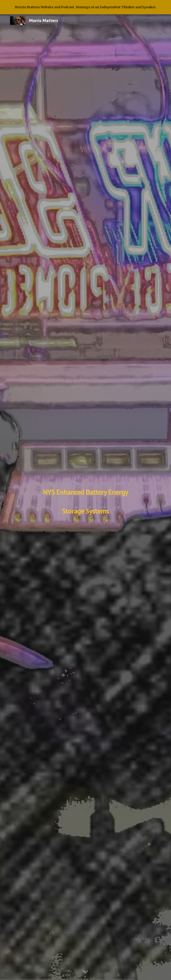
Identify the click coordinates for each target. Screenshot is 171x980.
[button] (85, 972)
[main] (85, 497)
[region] (85, 7)
